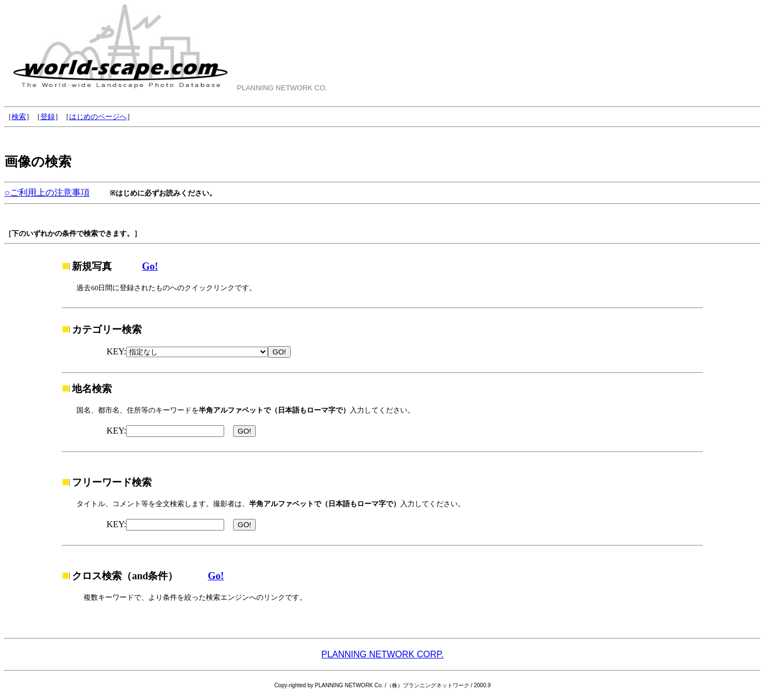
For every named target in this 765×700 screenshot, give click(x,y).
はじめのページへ (98, 117)
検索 (19, 117)
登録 (48, 117)
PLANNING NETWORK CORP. (382, 654)
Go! (150, 266)
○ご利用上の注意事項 (47, 192)
